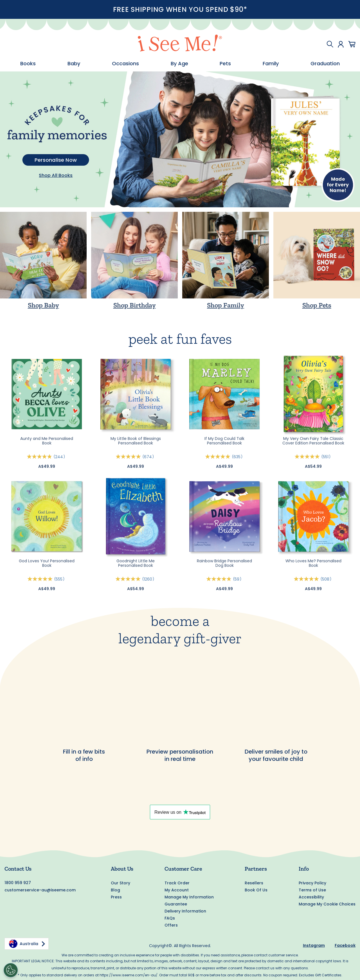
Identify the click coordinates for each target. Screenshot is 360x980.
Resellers (254, 883)
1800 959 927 (18, 883)
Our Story (121, 883)
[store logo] (180, 44)
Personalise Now (56, 160)
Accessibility (311, 897)
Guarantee (176, 904)
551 (327, 457)
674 (149, 457)
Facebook (345, 945)
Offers (171, 925)
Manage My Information (189, 897)
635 (238, 457)
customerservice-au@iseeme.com (40, 890)
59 (238, 579)
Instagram (314, 945)
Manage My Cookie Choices (327, 904)
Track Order (177, 883)
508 (327, 579)
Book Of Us (256, 890)
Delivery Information (185, 911)
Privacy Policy (312, 883)
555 (60, 579)
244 (60, 457)
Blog (115, 890)
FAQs (170, 918)
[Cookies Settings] (11, 970)
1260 (149, 579)
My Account (177, 890)
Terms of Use (312, 890)
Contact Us (18, 869)
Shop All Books (56, 175)
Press (116, 897)
